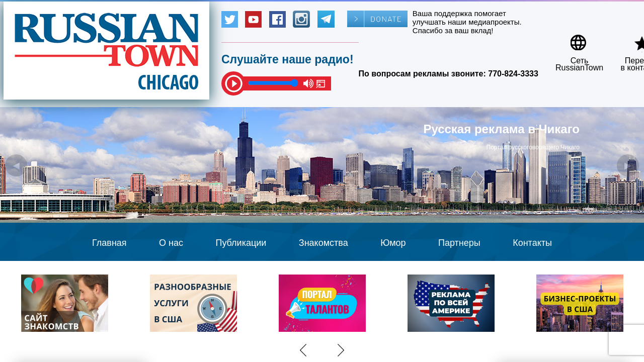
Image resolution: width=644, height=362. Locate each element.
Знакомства (324, 243)
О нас (171, 243)
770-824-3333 (513, 74)
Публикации (241, 243)
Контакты (532, 243)
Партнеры (459, 243)
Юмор (393, 243)
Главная (109, 243)
